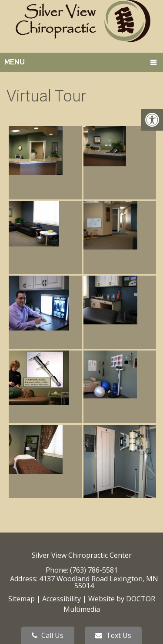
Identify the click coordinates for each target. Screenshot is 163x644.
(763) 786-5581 (94, 570)
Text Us (113, 635)
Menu (15, 62)
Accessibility (62, 599)
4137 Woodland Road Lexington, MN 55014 (99, 582)
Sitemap (22, 599)
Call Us (48, 635)
